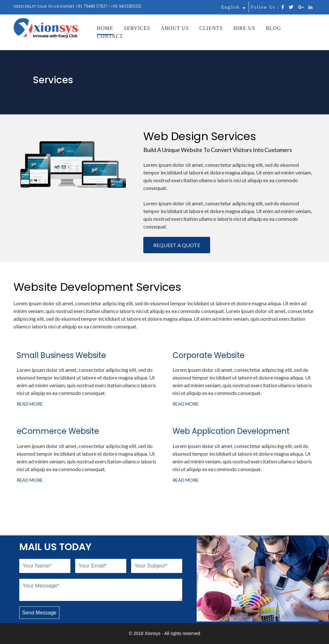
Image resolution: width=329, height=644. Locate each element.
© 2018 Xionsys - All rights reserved (164, 633)
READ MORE (30, 404)
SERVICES (137, 28)
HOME (105, 28)
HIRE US (244, 28)
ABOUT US (175, 28)
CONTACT (110, 36)
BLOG (273, 28)
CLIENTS (211, 28)
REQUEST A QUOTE (177, 245)
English (234, 7)
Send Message (39, 613)
